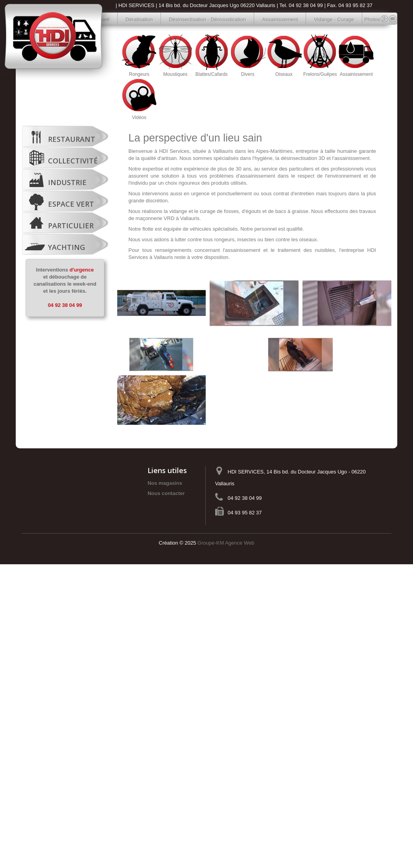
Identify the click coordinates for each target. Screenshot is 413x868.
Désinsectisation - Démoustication (207, 19)
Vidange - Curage (334, 19)
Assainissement (280, 19)
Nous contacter (166, 493)
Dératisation (139, 19)
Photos (368, 19)
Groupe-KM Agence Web (226, 543)
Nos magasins (165, 483)
